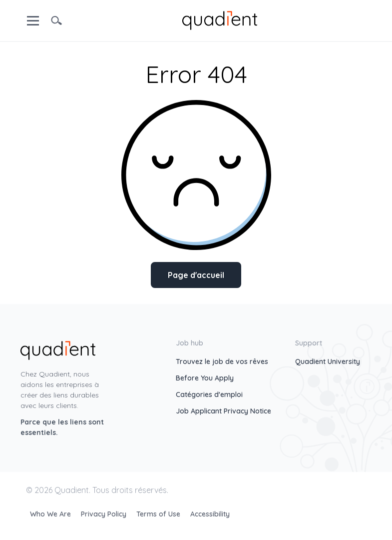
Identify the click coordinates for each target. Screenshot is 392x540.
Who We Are (51, 514)
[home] (220, 19)
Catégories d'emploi (209, 394)
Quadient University (328, 361)
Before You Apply (205, 378)
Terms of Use (159, 514)
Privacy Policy (105, 514)
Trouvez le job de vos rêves (222, 361)
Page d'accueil (196, 275)
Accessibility (210, 514)
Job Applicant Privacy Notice (223, 411)
